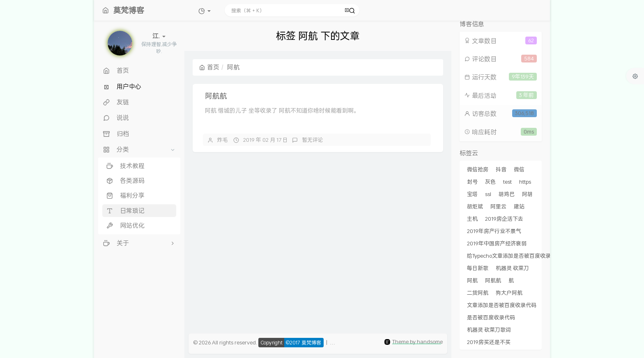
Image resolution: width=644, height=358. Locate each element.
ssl (488, 194)
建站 (519, 206)
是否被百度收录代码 (491, 317)
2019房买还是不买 (489, 342)
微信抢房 (478, 169)
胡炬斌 (475, 206)
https (525, 182)
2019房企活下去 (504, 219)
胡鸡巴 (507, 194)
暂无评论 (313, 140)
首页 (209, 67)
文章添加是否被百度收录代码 (502, 305)
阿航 (472, 280)
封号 (472, 182)
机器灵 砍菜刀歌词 (489, 330)
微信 (519, 169)
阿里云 (498, 206)
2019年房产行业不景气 (494, 231)
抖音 (501, 169)
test (507, 182)
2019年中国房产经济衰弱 (497, 243)
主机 (472, 219)
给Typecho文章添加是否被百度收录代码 (514, 256)
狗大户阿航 (509, 293)
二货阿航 (478, 293)
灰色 (490, 182)
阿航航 (216, 96)
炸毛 (223, 140)
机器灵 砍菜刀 (512, 268)
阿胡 (527, 194)
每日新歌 (478, 268)
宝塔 (472, 194)
